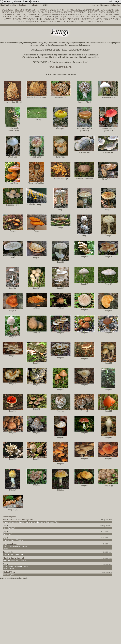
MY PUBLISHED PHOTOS (75, 21)
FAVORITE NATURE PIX (102, 14)
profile (13, 5)
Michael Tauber (10, 572)
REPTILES (17, 19)
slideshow (116, 5)
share (14, 517)
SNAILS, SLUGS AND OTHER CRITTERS (77, 19)
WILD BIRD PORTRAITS (25, 10)
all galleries (22, 5)
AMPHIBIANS (29, 19)
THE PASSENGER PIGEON (108, 17)
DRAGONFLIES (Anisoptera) (14, 14)
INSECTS (86, 14)
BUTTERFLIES (80, 12)
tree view (96, 5)
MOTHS (59, 17)
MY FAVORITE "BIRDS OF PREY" (51, 10)
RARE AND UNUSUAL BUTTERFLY (103, 12)
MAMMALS (6, 19)
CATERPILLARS (48, 17)
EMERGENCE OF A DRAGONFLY (66, 14)
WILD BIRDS (8, 10)
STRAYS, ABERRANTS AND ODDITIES (83, 10)
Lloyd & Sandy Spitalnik (14, 558)
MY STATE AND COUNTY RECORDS (47, 21)
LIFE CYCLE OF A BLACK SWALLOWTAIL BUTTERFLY (48, 12)
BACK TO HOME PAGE (61, 67)
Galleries (34, 5)
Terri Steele (8, 552)
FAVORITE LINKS (95, 21)
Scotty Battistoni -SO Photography (18, 520)
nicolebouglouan (10, 544)
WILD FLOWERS (51, 19)
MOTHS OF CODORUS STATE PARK (80, 17)
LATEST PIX (101, 19)
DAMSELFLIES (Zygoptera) (39, 14)
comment (7, 517)
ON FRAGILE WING (31, 17)
